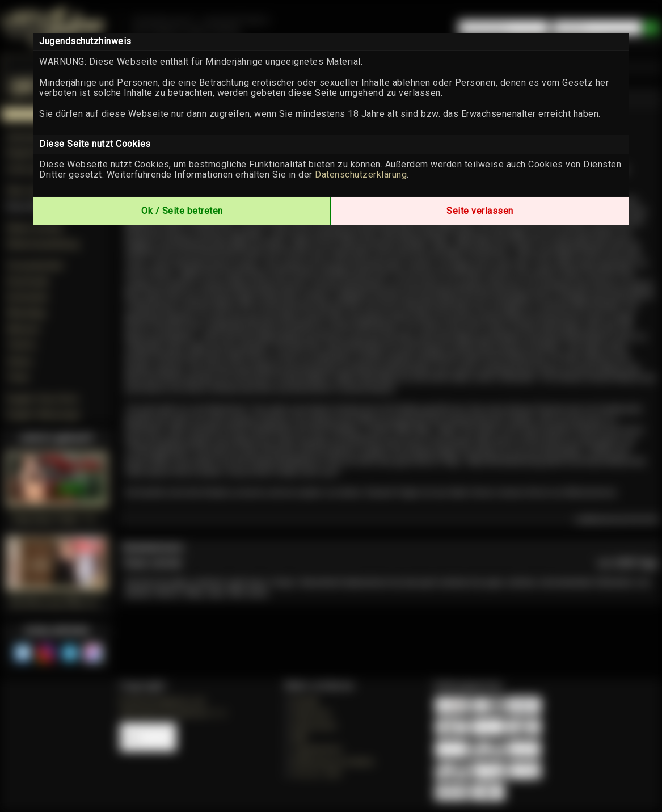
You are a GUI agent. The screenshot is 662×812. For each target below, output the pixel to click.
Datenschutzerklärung (361, 174)
